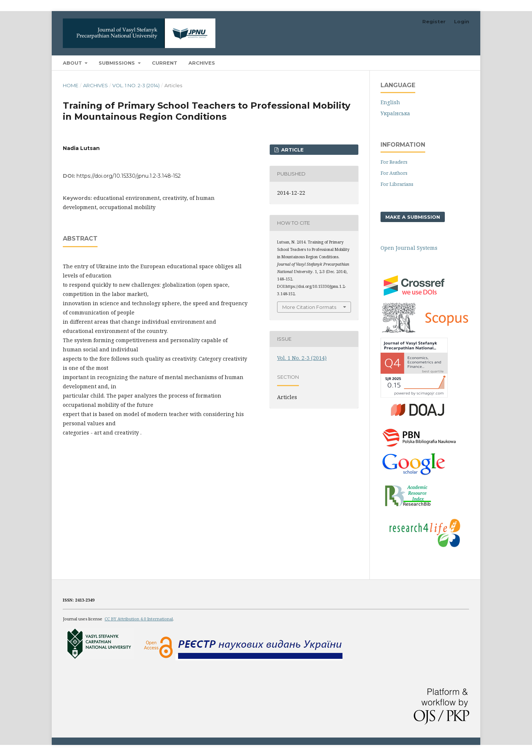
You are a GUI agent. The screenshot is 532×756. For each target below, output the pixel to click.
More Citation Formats (309, 307)
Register (434, 21)
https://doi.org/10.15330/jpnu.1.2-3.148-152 (129, 176)
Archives (202, 63)
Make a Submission (413, 217)
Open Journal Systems (409, 248)
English (390, 102)
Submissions (117, 63)
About (73, 63)
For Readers (394, 162)
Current (165, 63)
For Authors (394, 173)
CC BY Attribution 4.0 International (139, 619)
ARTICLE (292, 150)
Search (452, 63)
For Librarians (397, 184)
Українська (395, 113)
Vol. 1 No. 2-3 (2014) (136, 85)
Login (462, 21)
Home (71, 85)
